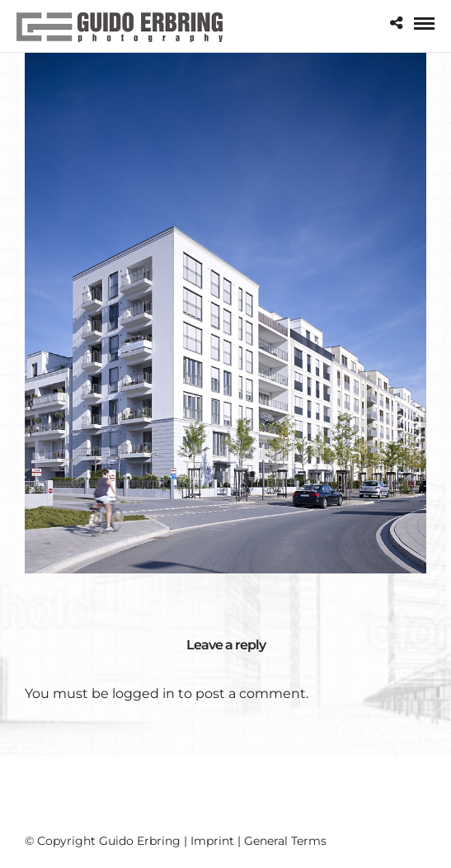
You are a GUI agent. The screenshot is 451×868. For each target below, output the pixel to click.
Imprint (212, 841)
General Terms (285, 841)
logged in (143, 693)
